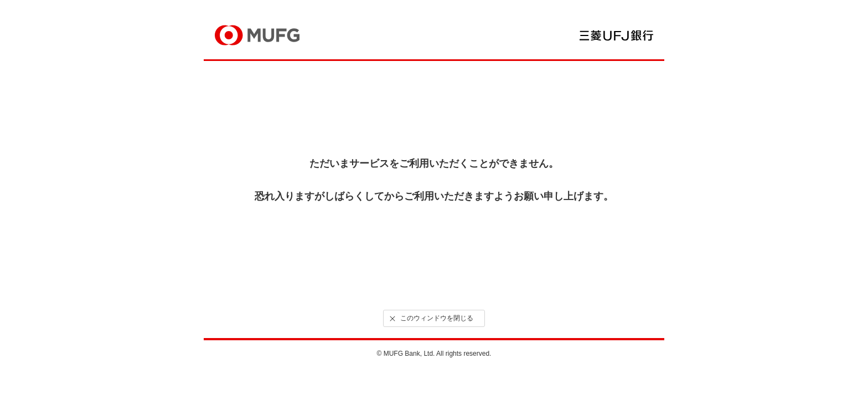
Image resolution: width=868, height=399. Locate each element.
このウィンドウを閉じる (431, 318)
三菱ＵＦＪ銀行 (616, 35)
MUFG (257, 35)
